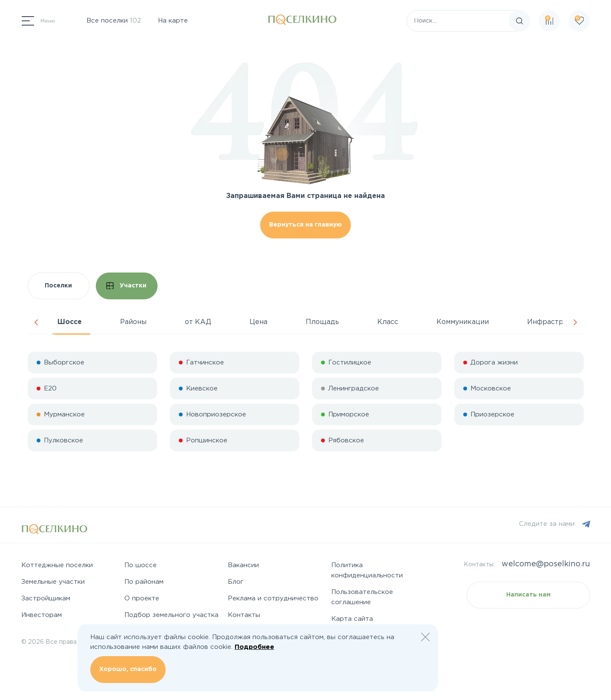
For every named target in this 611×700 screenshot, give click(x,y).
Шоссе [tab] (70, 322)
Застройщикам (46, 598)
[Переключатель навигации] (39, 21)
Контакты (244, 615)
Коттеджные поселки (57, 565)
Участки (126, 286)
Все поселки (114, 21)
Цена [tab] (258, 322)
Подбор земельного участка (171, 615)
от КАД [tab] (198, 322)
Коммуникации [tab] (463, 322)
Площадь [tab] (322, 322)
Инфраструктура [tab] (557, 322)
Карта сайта (352, 619)
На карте (173, 21)
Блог (236, 582)
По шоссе (141, 565)
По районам (144, 582)
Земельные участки (53, 582)
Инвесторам (42, 615)
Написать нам (528, 595)
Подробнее (254, 647)
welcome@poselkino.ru (546, 564)
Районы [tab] (133, 322)
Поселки (58, 286)
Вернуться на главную (305, 225)
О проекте (142, 598)
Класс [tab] (388, 322)
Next (575, 322)
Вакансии (243, 565)
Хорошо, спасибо (128, 669)
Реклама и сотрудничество (273, 598)
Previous (36, 322)
